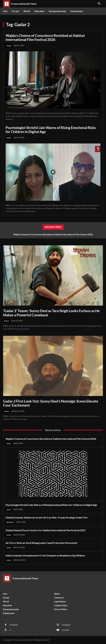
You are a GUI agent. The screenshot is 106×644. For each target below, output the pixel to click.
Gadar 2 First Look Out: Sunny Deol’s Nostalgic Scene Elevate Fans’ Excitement (51, 403)
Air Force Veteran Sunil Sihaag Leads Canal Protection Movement (41, 543)
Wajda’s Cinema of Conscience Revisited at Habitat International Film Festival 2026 (45, 37)
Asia (9, 46)
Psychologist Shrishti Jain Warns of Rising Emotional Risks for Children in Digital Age (51, 130)
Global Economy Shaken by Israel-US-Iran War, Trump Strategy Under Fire (47, 517)
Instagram (66, 625)
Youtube (65, 630)
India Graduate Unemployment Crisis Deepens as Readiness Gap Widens (45, 555)
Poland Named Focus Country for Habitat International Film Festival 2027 (46, 530)
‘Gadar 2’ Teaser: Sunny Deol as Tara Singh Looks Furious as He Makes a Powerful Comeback (51, 313)
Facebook (14, 625)
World (10, 522)
